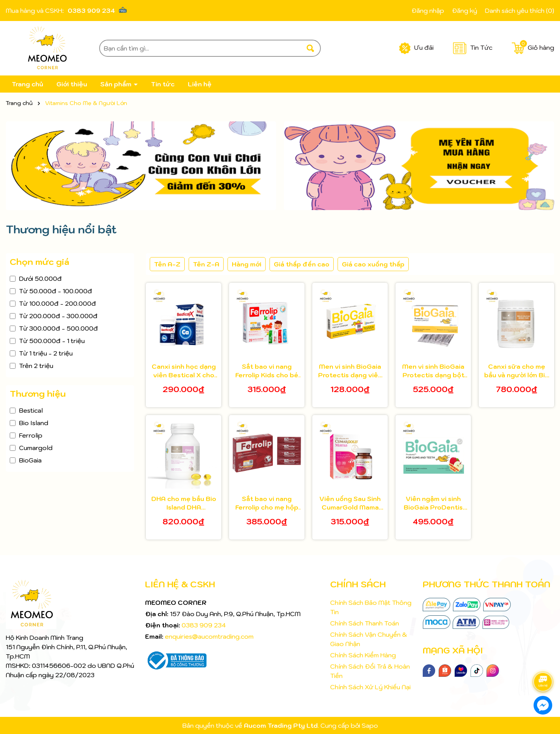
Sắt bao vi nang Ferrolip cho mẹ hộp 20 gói (267, 503)
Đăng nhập (428, 11)
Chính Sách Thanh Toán (365, 623)
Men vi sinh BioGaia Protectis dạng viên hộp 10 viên (350, 371)
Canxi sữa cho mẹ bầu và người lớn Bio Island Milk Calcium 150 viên (517, 371)
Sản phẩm (117, 84)
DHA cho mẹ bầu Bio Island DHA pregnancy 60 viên (184, 503)
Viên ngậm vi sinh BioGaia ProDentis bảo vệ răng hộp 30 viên (433, 503)
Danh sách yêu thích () (520, 11)
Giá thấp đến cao (302, 264)
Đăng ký (465, 11)
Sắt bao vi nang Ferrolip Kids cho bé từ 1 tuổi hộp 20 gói (267, 371)
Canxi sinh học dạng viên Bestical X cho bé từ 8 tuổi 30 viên (184, 371)
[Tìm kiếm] (310, 48)
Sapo (370, 725)
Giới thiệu (72, 84)
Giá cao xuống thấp (373, 264)
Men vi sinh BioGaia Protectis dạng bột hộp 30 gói (433, 371)
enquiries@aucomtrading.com (209, 636)
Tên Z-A (206, 264)
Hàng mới (247, 264)
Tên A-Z (167, 264)
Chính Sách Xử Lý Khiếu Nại (370, 687)
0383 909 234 (91, 11)
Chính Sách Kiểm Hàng (363, 655)
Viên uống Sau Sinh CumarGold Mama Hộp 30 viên (350, 503)
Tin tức (163, 84)
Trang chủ (27, 84)
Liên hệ (200, 84)
